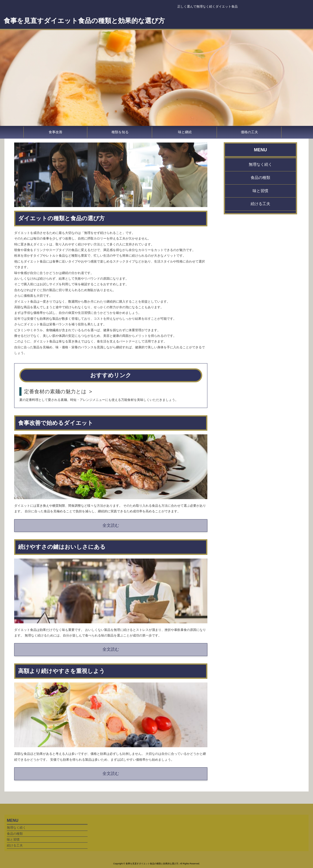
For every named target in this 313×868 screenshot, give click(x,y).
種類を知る (120, 132)
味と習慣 (260, 191)
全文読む (111, 525)
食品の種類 (260, 178)
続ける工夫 (260, 204)
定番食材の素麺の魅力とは (55, 391)
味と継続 (185, 132)
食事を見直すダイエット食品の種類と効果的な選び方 (84, 21)
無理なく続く (260, 164)
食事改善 (56, 132)
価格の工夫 (249, 132)
